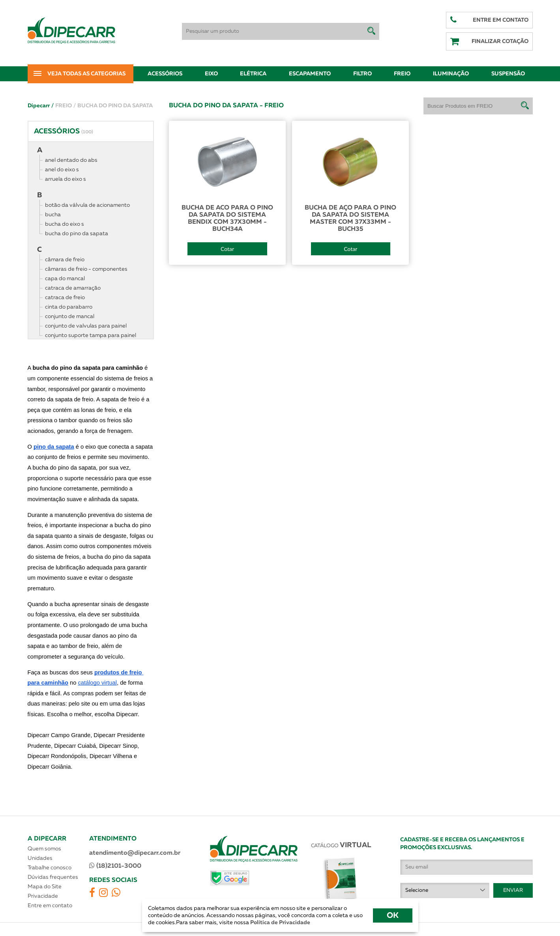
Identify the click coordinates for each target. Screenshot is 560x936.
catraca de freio (65, 298)
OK (393, 915)
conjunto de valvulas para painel (86, 326)
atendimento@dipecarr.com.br (135, 853)
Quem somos (44, 849)
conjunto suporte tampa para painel (91, 335)
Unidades (40, 858)
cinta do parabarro (69, 307)
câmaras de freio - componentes (86, 269)
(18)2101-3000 (115, 866)
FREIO (66, 106)
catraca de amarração (73, 288)
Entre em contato (50, 906)
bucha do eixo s (65, 224)
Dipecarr (41, 106)
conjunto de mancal (70, 316)
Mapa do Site (45, 887)
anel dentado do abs (71, 160)
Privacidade (43, 896)
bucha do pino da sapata (77, 234)
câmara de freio (65, 260)
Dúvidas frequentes (53, 877)
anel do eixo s (62, 170)
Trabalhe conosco (50, 868)
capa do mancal (65, 279)
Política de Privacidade (280, 923)
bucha (53, 215)
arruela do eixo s (66, 179)
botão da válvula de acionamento (87, 205)
